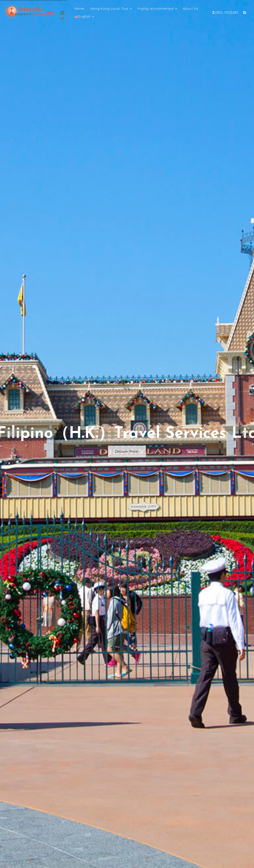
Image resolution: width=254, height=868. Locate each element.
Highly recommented (157, 9)
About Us (191, 9)
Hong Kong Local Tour (111, 9)
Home (80, 9)
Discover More (127, 451)
